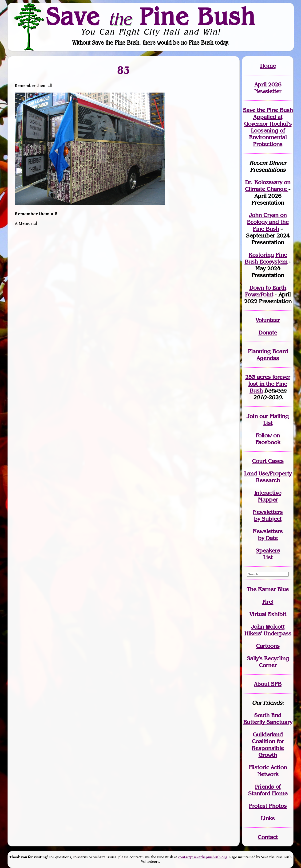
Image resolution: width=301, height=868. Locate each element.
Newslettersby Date (268, 535)
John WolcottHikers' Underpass (268, 630)
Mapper (268, 500)
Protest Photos (268, 806)
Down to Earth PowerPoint (266, 291)
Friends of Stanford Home (268, 790)
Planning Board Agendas (268, 355)
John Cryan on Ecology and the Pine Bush (268, 222)
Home (268, 66)
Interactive (268, 493)
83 (124, 70)
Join (252, 416)
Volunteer (268, 320)
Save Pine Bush (151, 16)
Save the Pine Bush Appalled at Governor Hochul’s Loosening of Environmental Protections (268, 127)
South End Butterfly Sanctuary (268, 719)
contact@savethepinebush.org (203, 857)
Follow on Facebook (268, 439)
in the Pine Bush (269, 384)
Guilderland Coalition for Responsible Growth (268, 745)
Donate (268, 333)
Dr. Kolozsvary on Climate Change (268, 186)
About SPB (268, 684)
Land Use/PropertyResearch (268, 477)
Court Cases (268, 461)
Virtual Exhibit (268, 614)
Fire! (268, 602)
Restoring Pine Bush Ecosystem (266, 258)
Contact (268, 837)
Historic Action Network (268, 771)
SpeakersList (268, 554)
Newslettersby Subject (268, 515)
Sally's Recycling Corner (268, 662)
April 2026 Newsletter (268, 88)
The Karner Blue (268, 589)
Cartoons (268, 646)
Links (268, 818)
